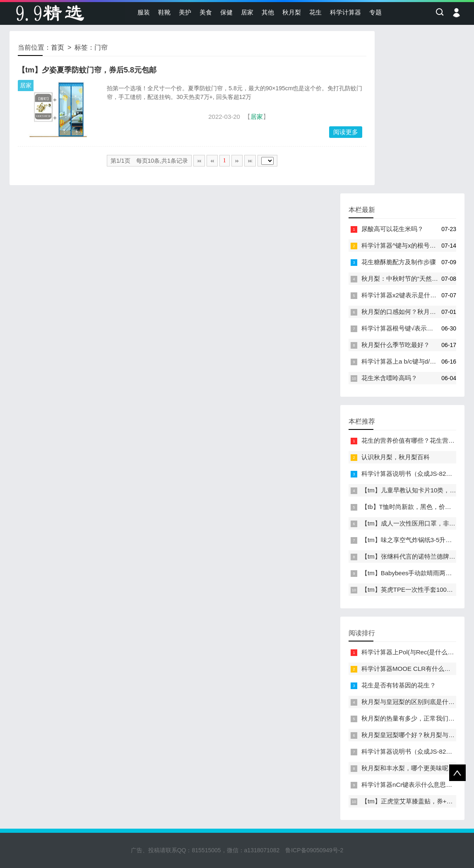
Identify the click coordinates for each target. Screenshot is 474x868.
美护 (185, 12)
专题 (375, 12)
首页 (58, 47)
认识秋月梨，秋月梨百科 (396, 457)
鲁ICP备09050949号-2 (314, 850)
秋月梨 (292, 12)
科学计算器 (345, 12)
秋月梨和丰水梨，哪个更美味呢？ (408, 768)
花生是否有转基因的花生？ (399, 685)
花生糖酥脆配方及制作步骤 (399, 262)
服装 (144, 12)
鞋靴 (164, 12)
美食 (206, 12)
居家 (247, 12)
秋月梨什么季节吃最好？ (396, 345)
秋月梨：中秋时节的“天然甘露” (404, 278)
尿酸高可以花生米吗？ (392, 229)
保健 (226, 12)
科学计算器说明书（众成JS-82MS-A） (415, 474)
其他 (268, 12)
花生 (315, 12)
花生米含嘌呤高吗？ (389, 378)
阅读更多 (346, 132)
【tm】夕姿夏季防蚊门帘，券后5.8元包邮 (87, 70)
